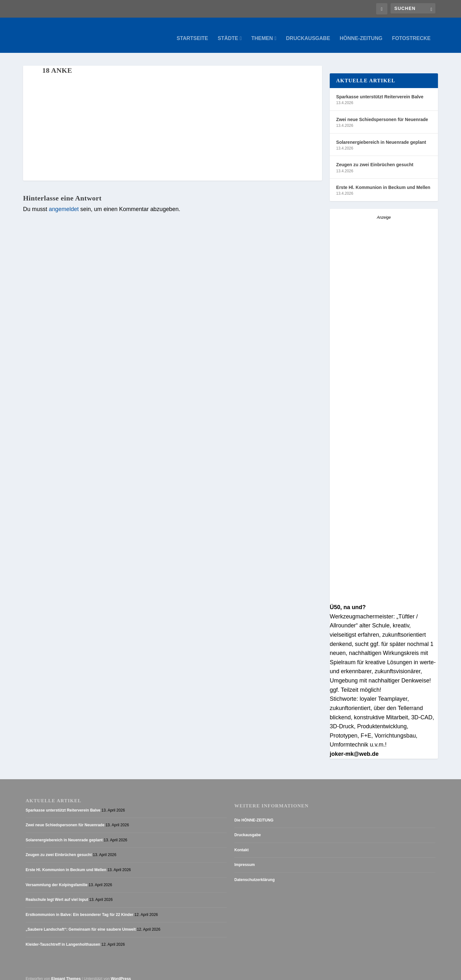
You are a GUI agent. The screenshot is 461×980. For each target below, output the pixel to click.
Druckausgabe (308, 32)
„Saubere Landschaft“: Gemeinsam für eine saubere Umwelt (81, 923)
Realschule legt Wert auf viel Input (57, 893)
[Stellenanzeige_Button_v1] (384, 481)
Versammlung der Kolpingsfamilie (57, 878)
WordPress (121, 972)
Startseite (192, 32)
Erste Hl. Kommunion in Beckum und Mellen (383, 181)
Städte (228, 32)
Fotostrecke (411, 32)
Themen (262, 32)
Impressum (245, 858)
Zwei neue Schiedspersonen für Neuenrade (382, 113)
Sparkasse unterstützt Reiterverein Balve (380, 90)
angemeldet (64, 203)
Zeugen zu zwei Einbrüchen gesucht (375, 158)
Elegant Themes (66, 972)
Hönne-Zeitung (361, 32)
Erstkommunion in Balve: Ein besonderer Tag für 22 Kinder (80, 908)
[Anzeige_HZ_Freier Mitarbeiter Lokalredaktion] (384, 368)
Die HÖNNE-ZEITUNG (254, 814)
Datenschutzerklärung (255, 873)
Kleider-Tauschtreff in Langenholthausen (63, 938)
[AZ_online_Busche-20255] (384, 592)
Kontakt (242, 844)
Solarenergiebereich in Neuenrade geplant (381, 136)
